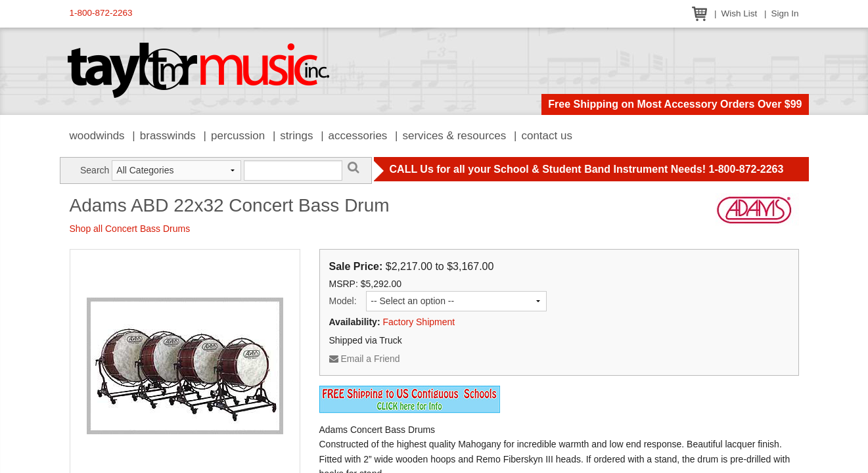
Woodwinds (97, 136)
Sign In (785, 13)
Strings (296, 136)
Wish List (739, 13)
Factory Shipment (419, 322)
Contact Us (547, 136)
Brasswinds (168, 136)
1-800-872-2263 (101, 13)
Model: (343, 301)
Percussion (238, 136)
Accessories (358, 136)
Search (95, 170)
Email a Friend (365, 359)
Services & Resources (455, 136)
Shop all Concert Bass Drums (130, 229)
